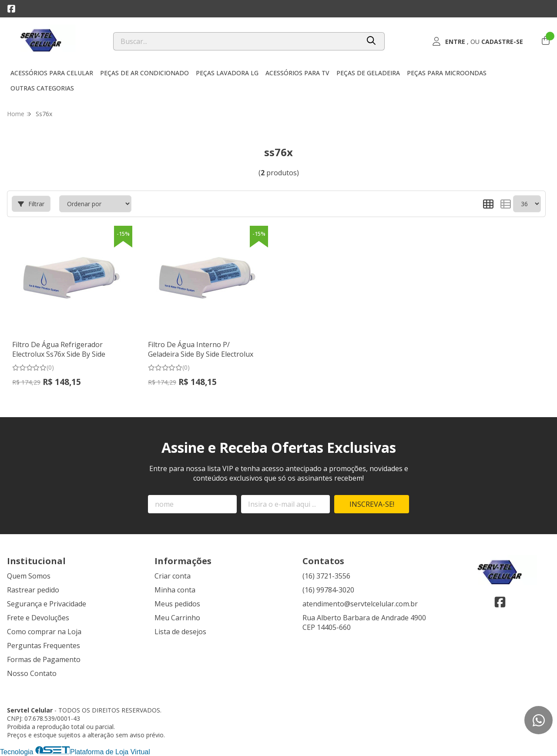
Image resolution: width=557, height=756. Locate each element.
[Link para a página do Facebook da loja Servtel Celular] (11, 9)
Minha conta (175, 590)
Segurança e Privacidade (47, 604)
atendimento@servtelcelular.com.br (360, 604)
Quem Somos (29, 576)
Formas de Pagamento (44, 659)
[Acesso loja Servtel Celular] (478, 41)
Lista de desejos (180, 632)
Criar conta (173, 576)
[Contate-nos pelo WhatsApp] (539, 720)
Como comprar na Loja (44, 632)
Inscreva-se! (372, 504)
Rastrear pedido (33, 590)
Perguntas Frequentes (44, 646)
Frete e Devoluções (38, 618)
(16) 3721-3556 (326, 576)
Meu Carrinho (177, 618)
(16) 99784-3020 (328, 590)
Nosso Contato (32, 673)
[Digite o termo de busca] (237, 41)
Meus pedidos (177, 604)
